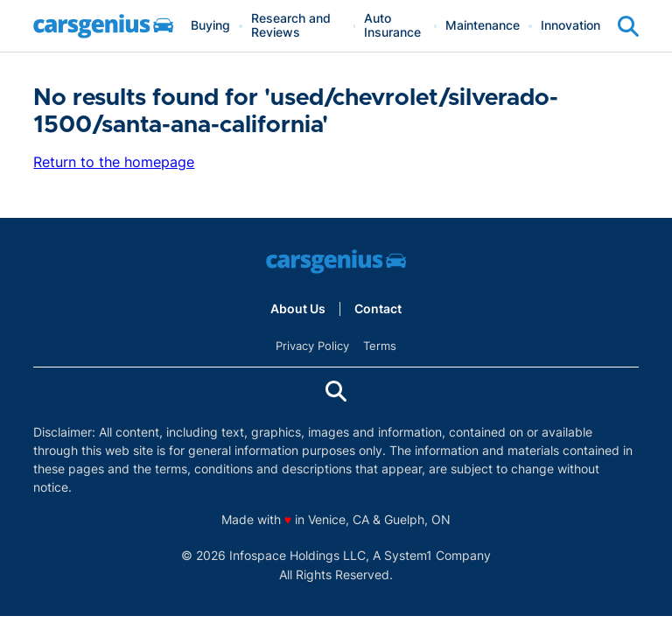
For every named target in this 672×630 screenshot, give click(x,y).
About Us (298, 309)
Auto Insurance (392, 26)
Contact (378, 309)
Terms (380, 346)
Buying (210, 26)
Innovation (570, 26)
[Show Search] (628, 26)
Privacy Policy (312, 346)
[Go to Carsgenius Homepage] (103, 26)
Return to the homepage (114, 162)
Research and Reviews (291, 26)
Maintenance (483, 26)
